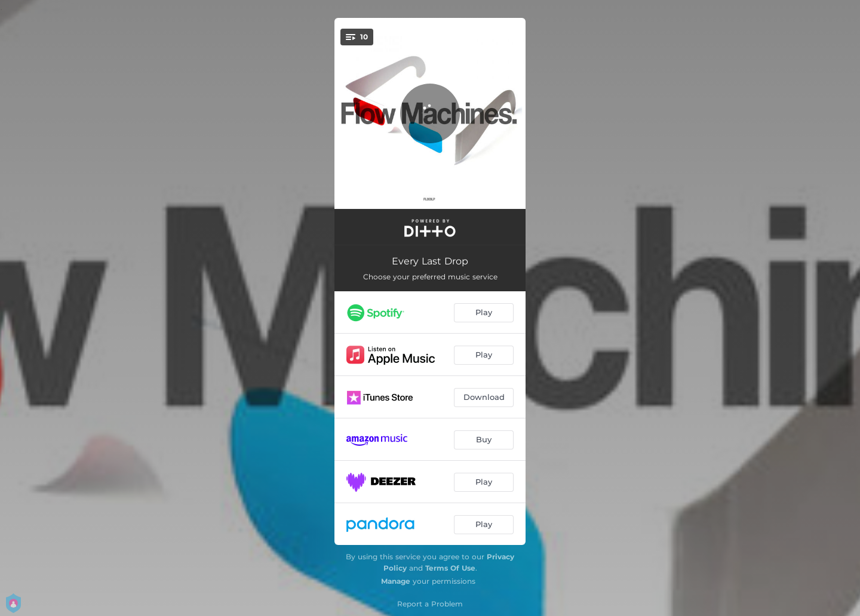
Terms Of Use (450, 568)
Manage (396, 581)
